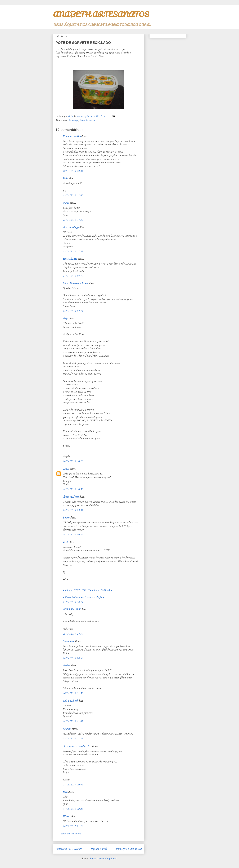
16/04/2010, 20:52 (73, 658)
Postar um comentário (70, 834)
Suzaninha (68, 641)
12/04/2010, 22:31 (73, 171)
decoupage (73, 120)
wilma (66, 203)
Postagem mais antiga (129, 849)
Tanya (66, 469)
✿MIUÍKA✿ (70, 259)
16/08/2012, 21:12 (73, 826)
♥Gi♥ (66, 542)
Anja (65, 319)
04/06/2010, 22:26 (73, 809)
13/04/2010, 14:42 (73, 252)
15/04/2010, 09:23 (73, 535)
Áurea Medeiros (71, 497)
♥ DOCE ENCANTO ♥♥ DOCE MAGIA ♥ (88, 590)
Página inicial (99, 849)
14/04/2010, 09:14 (73, 311)
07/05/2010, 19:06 (73, 785)
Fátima (66, 816)
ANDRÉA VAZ (72, 610)
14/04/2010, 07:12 (73, 276)
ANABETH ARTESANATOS (101, 14)
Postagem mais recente (69, 849)
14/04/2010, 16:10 (73, 461)
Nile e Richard (70, 701)
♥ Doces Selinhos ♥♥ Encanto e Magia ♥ (83, 597)
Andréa (67, 666)
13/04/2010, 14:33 (73, 220)
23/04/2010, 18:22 (73, 739)
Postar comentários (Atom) (103, 859)
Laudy (66, 518)
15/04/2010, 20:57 (73, 634)
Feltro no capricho (72, 136)
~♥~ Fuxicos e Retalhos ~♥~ (77, 746)
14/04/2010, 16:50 (73, 489)
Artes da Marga (71, 227)
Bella (65, 178)
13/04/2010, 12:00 (73, 195)
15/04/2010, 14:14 (73, 602)
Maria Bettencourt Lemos (76, 283)
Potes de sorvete (87, 120)
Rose (65, 792)
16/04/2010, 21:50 (73, 693)
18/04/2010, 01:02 (73, 721)
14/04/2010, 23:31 (73, 510)
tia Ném (67, 729)
